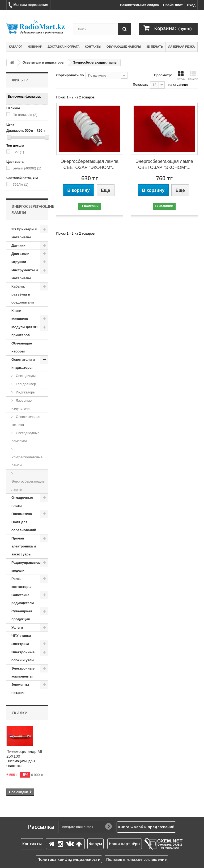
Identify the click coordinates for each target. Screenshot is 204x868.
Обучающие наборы (124, 47)
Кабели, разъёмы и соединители (23, 294)
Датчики (18, 245)
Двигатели (20, 254)
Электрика (20, 644)
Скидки (20, 713)
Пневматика (22, 514)
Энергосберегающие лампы (28, 485)
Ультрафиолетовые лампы (27, 461)
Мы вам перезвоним (28, 5)
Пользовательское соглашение (136, 859)
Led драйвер (25, 384)
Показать (141, 84)
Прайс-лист (173, 5)
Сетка (181, 76)
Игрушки (19, 262)
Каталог (16, 47)
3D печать (155, 47)
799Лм (21, 184)
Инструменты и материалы (25, 274)
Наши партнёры (125, 844)
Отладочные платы (22, 502)
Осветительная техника (26, 421)
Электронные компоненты (23, 672)
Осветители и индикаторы (44, 63)
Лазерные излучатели (22, 404)
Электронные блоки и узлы (23, 656)
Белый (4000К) (27, 168)
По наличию (25, 115)
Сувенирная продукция (22, 615)
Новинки (35, 47)
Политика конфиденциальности (69, 859)
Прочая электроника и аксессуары (24, 546)
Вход (191, 5)
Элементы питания (20, 689)
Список (193, 76)
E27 (18, 152)
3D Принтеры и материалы (24, 233)
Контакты (93, 47)
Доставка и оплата (63, 47)
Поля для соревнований (24, 526)
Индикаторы (25, 392)
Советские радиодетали (23, 599)
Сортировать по (70, 75)
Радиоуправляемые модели (29, 566)
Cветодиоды (25, 376)
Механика (20, 319)
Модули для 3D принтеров (24, 331)
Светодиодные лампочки (25, 437)
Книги (16, 311)
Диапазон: (15, 130)
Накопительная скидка (139, 5)
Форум (95, 844)
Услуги (17, 627)
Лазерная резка (181, 47)
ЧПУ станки (21, 636)
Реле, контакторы (21, 583)
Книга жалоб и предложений (146, 827)
